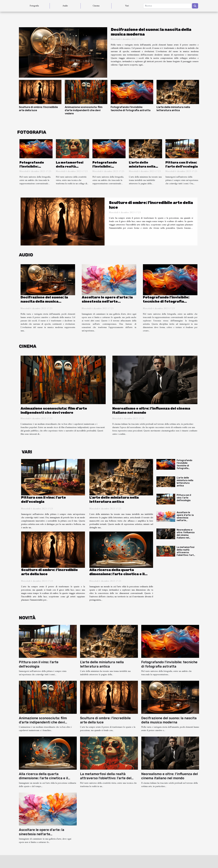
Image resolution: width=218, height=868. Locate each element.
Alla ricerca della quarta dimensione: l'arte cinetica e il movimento (117, 574)
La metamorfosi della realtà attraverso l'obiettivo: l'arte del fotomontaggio (186, 554)
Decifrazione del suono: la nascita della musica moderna (44, 301)
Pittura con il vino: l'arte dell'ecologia (182, 164)
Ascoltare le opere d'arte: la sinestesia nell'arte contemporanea (107, 301)
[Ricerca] (167, 6)
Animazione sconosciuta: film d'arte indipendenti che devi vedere (84, 110)
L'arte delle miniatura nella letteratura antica (173, 109)
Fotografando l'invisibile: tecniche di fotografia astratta (131, 109)
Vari (127, 6)
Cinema (96, 6)
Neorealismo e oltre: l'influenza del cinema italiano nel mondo (186, 535)
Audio (65, 6)
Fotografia (34, 6)
